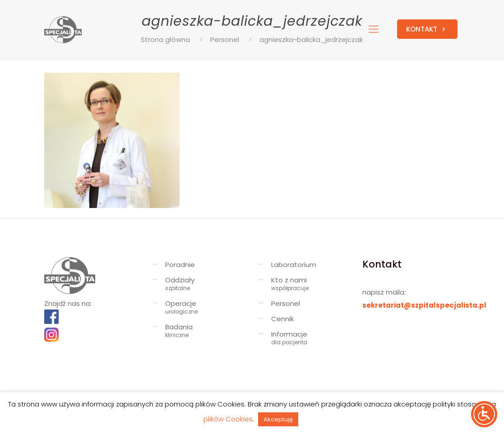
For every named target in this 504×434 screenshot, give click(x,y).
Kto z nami (310, 285)
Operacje (204, 308)
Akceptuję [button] (278, 419)
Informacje (310, 339)
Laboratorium (294, 265)
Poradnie (180, 265)
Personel (286, 303)
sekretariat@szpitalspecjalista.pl (424, 305)
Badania (204, 332)
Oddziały (204, 285)
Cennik (282, 319)
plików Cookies (228, 419)
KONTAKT (427, 29)
